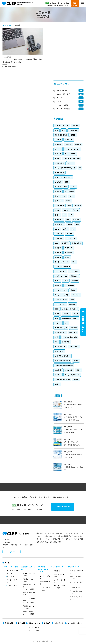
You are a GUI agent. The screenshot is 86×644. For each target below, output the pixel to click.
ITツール (59, 98)
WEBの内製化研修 (45, 583)
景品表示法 (59, 220)
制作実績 (75, 281)
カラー (72, 196)
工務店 (66, 281)
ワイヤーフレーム (61, 276)
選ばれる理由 (10, 623)
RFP (66, 323)
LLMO (57, 229)
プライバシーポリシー (62, 379)
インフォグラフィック (72, 149)
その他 (59, 101)
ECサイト (67, 314)
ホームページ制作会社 (62, 267)
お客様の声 (69, 252)
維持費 (67, 257)
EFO (73, 229)
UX (64, 215)
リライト (58, 323)
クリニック (69, 370)
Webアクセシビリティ (63, 356)
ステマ (65, 229)
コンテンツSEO (70, 154)
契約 (57, 318)
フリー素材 (59, 238)
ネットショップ (60, 332)
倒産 (63, 130)
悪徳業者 (78, 144)
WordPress (59, 224)
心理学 (73, 135)
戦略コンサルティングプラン (76, 578)
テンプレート (74, 271)
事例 (77, 224)
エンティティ (73, 130)
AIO (71, 215)
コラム (9, 25)
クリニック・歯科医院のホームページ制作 (29, 600)
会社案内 (47, 623)
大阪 (69, 205)
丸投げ (57, 384)
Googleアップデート (72, 375)
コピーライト (59, 205)
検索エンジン (74, 347)
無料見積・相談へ (83, 324)
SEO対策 (58, 370)
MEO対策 (76, 220)
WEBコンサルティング (70, 309)
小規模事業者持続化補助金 (64, 365)
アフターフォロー (61, 300)
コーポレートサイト (62, 295)
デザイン (78, 205)
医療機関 (76, 126)
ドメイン (58, 149)
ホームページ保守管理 (60, 575)
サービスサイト (60, 347)
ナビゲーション (60, 271)
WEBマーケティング (63, 94)
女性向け (58, 252)
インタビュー (71, 238)
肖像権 (70, 224)
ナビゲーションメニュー (72, 158)
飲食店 (57, 210)
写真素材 (68, 144)
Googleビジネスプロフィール (65, 168)
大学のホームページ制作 (29, 594)
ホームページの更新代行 (60, 581)
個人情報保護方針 (61, 135)
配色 (67, 182)
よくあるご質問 (34, 631)
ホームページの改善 (63, 109)
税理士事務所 (59, 173)
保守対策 (69, 234)
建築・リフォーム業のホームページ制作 (29, 587)
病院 (57, 337)
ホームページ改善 (45, 577)
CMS (74, 262)
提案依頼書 (66, 342)
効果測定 (58, 285)
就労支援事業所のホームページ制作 (28, 613)
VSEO (68, 201)
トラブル (58, 375)
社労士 (79, 370)
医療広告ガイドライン (62, 361)
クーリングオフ (60, 304)
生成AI (73, 290)
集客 (68, 220)
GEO (57, 243)
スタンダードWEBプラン (76, 572)
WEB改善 (58, 182)
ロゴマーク (69, 248)
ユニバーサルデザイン (71, 210)
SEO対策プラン (75, 588)
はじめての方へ (34, 623)
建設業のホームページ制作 (29, 580)
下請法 (76, 379)
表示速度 (72, 304)
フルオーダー (69, 285)
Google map (12, 552)
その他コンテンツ (59, 567)
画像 (57, 130)
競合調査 (58, 191)
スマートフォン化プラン (76, 583)
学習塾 (57, 314)
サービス (8, 563)
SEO (57, 309)
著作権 (57, 215)
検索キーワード (60, 196)
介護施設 (58, 248)
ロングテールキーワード (63, 177)
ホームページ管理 (61, 187)
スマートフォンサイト (13, 587)
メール (76, 314)
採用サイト (69, 140)
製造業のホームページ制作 (29, 574)
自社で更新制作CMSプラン (76, 592)
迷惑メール (73, 332)
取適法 (76, 361)
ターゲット (76, 295)
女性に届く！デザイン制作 (60, 587)
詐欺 (72, 300)
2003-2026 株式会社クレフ (44, 641)
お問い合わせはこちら (65, 507)
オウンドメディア (61, 328)
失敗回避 (58, 140)
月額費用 (65, 243)
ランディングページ (62, 262)
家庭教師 (74, 328)
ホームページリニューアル (13, 572)
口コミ (73, 187)
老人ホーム (59, 234)
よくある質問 (59, 163)
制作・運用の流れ (34, 627)
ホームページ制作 (10, 66)
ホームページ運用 (62, 105)
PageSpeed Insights (70, 318)
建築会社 (58, 257)
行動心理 (58, 154)
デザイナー (59, 201)
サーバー (71, 163)
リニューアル (69, 191)
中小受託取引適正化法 (69, 337)
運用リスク (74, 276)
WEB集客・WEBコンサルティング (44, 569)
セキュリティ (59, 351)
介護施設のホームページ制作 (29, 607)
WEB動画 (58, 144)
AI (80, 168)
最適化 (57, 281)
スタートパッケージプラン (76, 598)
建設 (57, 342)
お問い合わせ (75, 5)
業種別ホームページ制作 (28, 568)
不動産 (57, 158)
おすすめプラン (74, 567)
